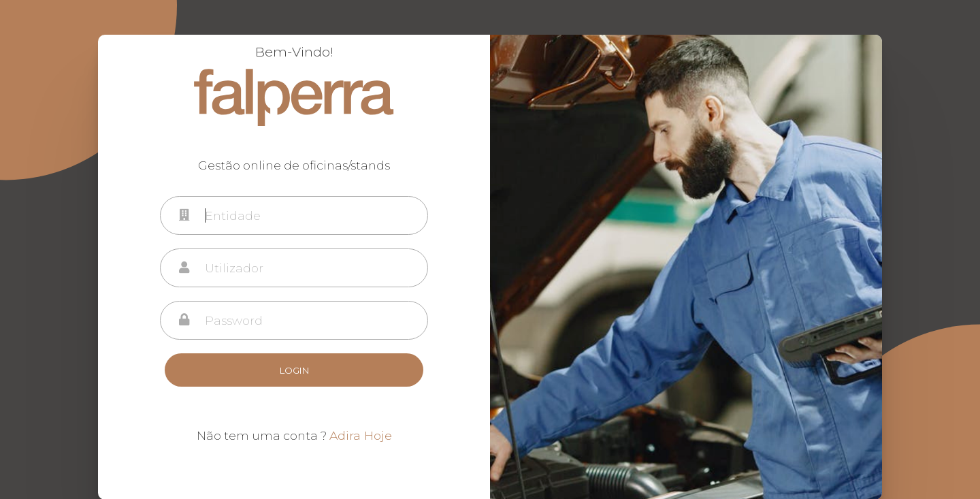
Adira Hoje (361, 435)
